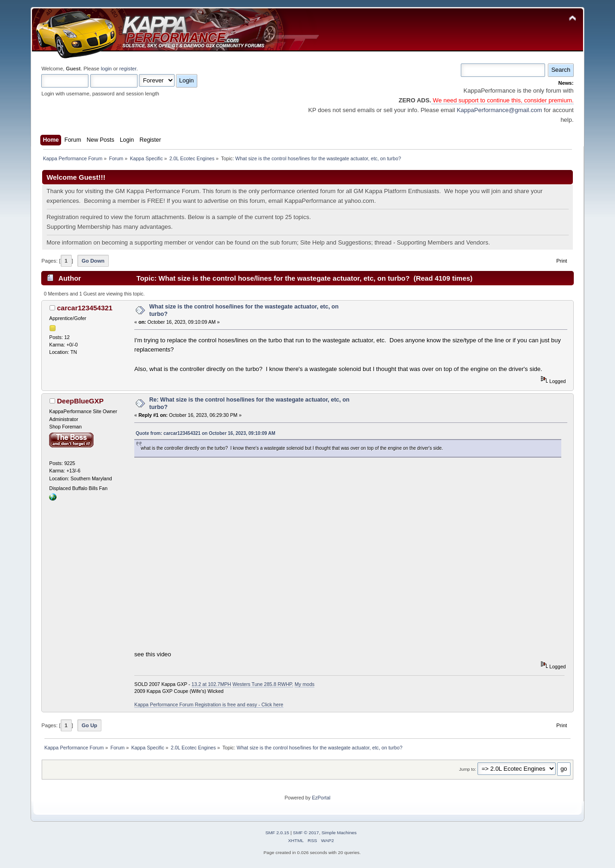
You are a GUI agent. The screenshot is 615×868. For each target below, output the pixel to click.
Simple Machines (339, 833)
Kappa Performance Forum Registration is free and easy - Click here (209, 704)
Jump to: (468, 769)
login (107, 69)
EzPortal (321, 798)
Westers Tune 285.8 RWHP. (263, 684)
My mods (304, 684)
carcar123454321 (85, 308)
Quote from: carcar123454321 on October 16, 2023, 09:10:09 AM (205, 433)
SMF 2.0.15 (277, 833)
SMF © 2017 (306, 833)
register (128, 69)
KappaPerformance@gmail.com (499, 110)
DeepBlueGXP (80, 401)
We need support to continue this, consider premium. (502, 100)
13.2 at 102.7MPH (211, 684)
